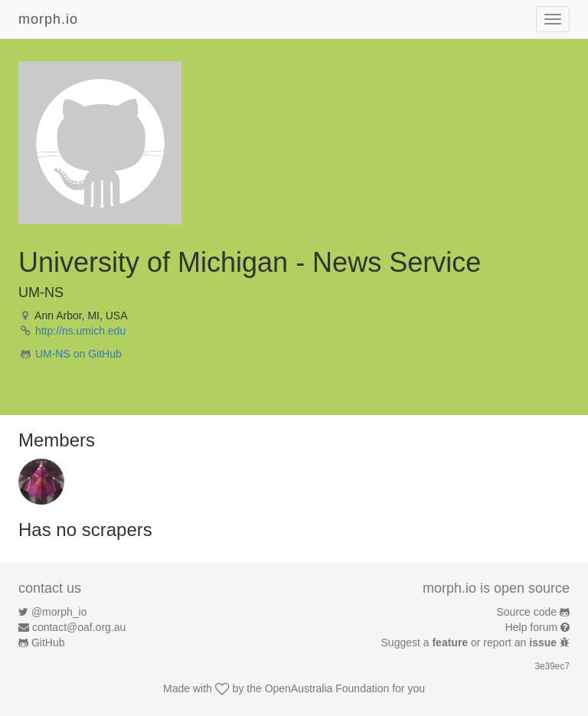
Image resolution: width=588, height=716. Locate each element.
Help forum (531, 627)
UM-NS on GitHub (78, 354)
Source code (527, 612)
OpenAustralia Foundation (327, 688)
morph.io (48, 19)
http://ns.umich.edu (80, 331)
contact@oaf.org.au (79, 627)
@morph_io (59, 612)
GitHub (48, 642)
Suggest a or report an (470, 642)
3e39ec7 (552, 666)
